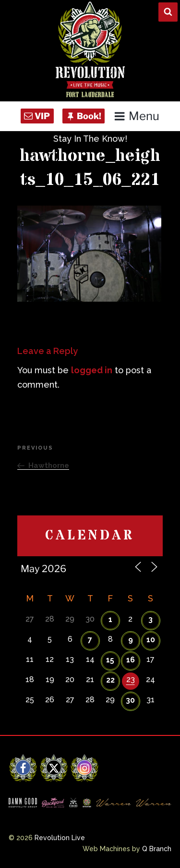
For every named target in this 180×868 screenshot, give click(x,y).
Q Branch (157, 849)
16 (131, 660)
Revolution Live (60, 838)
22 (110, 680)
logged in (92, 370)
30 (130, 700)
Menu (137, 116)
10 (151, 640)
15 (110, 660)
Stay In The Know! (90, 139)
